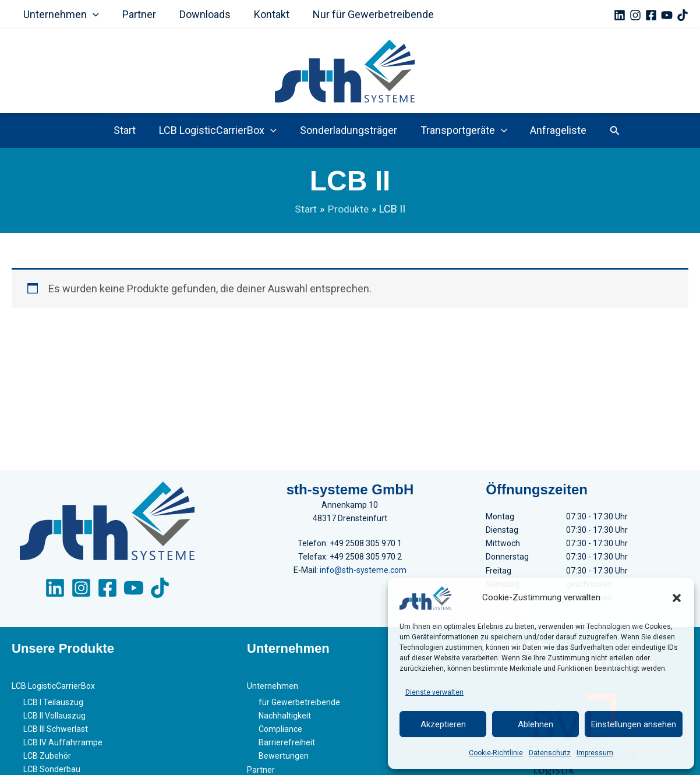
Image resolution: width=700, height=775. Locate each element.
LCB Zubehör (47, 759)
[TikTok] (683, 15)
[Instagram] (635, 15)
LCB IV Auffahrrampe (63, 745)
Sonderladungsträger (349, 130)
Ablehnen (535, 724)
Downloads (199, 14)
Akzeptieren (443, 724)
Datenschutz (550, 753)
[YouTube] (667, 15)
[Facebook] (651, 15)
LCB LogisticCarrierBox (220, 130)
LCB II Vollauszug (54, 719)
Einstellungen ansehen (634, 724)
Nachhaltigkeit (285, 719)
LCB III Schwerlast (56, 732)
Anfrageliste (554, 130)
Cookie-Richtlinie (496, 753)
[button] (677, 598)
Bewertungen (284, 759)
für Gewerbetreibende (299, 705)
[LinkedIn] (55, 592)
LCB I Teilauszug (53, 705)
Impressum (595, 753)
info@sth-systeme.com (363, 574)
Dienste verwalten (434, 692)
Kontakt (264, 14)
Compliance (280, 732)
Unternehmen (60, 15)
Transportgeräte (462, 130)
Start (129, 130)
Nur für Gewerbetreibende (363, 14)
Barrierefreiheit (287, 745)
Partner (136, 14)
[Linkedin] (620, 15)
